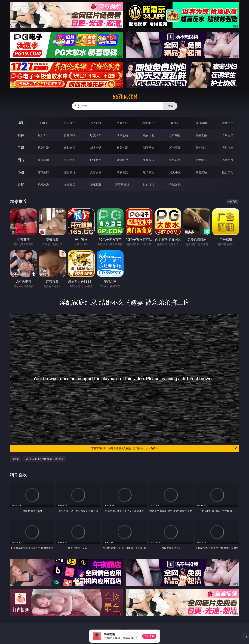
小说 (21, 172)
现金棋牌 (201, 123)
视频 (21, 135)
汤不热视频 (122, 185)
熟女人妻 (149, 135)
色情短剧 (175, 185)
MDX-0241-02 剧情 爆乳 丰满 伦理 (44, 459)
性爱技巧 (228, 172)
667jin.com (125, 97)
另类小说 (175, 172)
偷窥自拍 (43, 160)
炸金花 (175, 123)
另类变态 (228, 148)
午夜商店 (70, 185)
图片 (21, 160)
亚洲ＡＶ (43, 135)
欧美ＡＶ (96, 135)
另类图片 (228, 160)
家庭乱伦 (70, 172)
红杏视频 (149, 185)
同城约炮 (43, 185)
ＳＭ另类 (228, 135)
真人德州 (70, 123)
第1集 (16, 459)
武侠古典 (122, 172)
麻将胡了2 (149, 123)
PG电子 (43, 123)
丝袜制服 (175, 135)
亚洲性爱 (43, 148)
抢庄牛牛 (228, 123)
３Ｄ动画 (122, 135)
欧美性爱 (122, 148)
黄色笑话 (201, 172)
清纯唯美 (175, 160)
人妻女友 (96, 172)
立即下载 (149, 636)
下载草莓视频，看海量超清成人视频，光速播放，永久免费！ (164, 448)
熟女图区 (201, 160)
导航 (21, 184)
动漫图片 (122, 160)
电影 (21, 147)
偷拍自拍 (70, 148)
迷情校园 (149, 172)
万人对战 (96, 123)
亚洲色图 (70, 160)
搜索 (170, 106)
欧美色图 (96, 160)
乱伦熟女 (201, 148)
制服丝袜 (149, 148)
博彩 (21, 123)
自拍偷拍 (70, 135)
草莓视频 (96, 185)
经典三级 (175, 148)
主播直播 (201, 135)
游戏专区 (122, 123)
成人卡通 (96, 148)
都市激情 (43, 172)
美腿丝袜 (149, 160)
